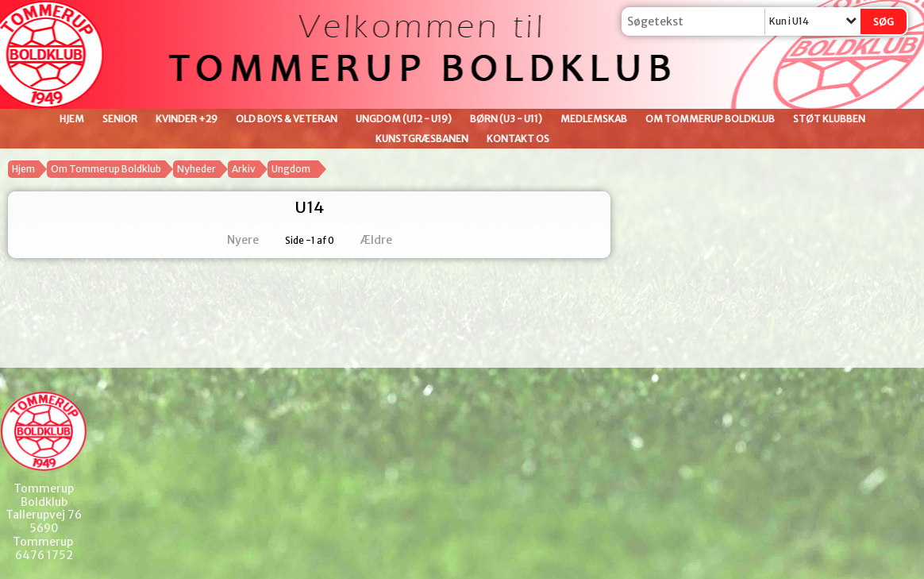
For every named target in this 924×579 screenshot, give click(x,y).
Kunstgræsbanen (422, 139)
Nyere (233, 240)
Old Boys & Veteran (287, 119)
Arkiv (244, 169)
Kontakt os (518, 139)
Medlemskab (594, 119)
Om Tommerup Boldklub (710, 119)
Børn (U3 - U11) (506, 119)
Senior (120, 119)
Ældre (387, 240)
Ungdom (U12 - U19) (404, 119)
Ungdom (291, 169)
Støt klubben (829, 119)
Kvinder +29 (187, 119)
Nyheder (196, 169)
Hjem (72, 119)
